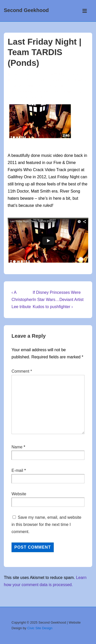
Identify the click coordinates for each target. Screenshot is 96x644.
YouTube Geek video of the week (59, 80)
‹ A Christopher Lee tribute (22, 300)
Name (17, 447)
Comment (22, 371)
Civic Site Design (40, 628)
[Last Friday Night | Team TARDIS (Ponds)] (68, 74)
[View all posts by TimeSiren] (19, 74)
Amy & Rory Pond (37, 92)
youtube (38, 98)
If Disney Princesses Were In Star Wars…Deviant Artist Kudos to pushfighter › (58, 300)
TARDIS (24, 98)
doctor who (64, 92)
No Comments (30, 86)
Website (19, 494)
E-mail (17, 470)
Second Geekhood (26, 10)
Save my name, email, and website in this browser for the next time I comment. (46, 525)
